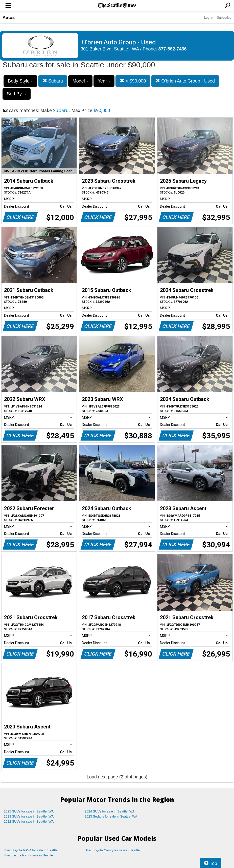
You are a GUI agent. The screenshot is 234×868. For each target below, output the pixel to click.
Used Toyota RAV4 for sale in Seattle (31, 850)
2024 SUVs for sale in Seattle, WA (110, 811)
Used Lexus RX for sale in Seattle (28, 855)
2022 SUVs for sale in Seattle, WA (29, 821)
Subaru (53, 81)
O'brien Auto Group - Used (185, 81)
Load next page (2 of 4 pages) (117, 777)
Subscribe (224, 18)
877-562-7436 (173, 49)
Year (104, 81)
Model (80, 81)
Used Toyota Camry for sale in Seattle (112, 850)
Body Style (20, 81)
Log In (208, 18)
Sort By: (17, 94)
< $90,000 (133, 81)
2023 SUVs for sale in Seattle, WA (29, 816)
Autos (9, 18)
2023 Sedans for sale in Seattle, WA (111, 816)
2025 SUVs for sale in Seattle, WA (29, 811)
